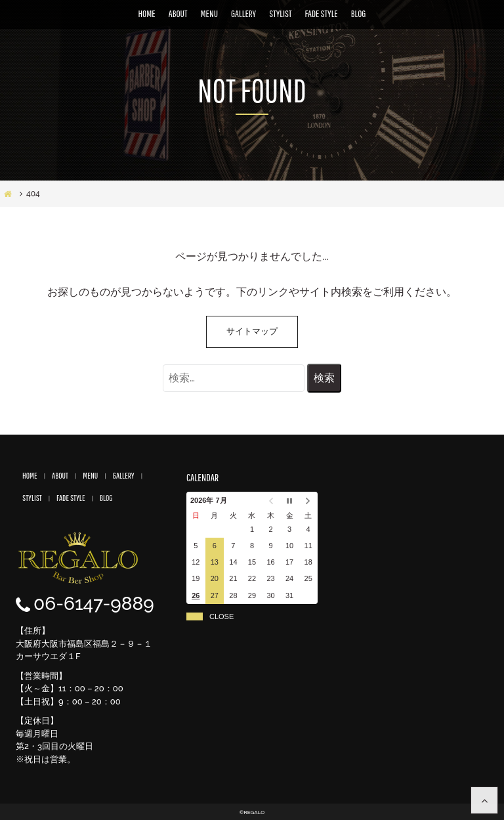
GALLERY (243, 13)
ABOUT (178, 13)
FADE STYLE (322, 13)
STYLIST (280, 13)
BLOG (359, 13)
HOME (147, 13)
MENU (209, 13)
